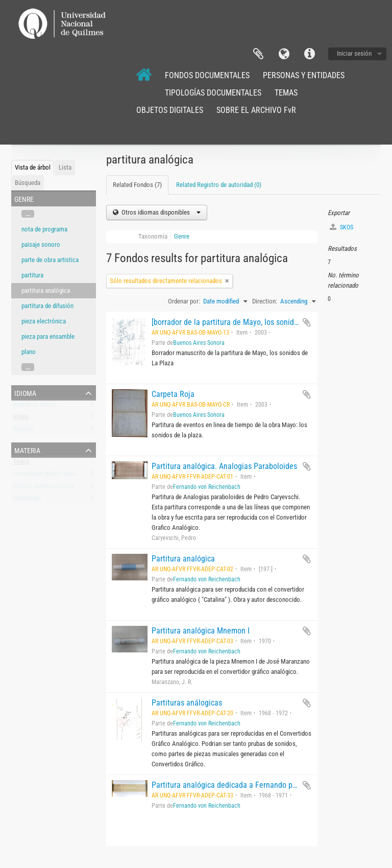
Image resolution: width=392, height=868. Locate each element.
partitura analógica (46, 290)
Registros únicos (35, 406)
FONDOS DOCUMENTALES (207, 75)
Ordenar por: (184, 301)
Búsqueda (28, 183)
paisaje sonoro (41, 244)
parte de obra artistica (50, 260)
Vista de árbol (33, 167)
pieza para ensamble (48, 336)
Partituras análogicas (187, 703)
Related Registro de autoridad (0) (219, 185)
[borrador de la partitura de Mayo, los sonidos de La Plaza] (248, 322)
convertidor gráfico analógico (52, 476)
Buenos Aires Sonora (199, 343)
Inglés (21, 419)
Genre (182, 236)
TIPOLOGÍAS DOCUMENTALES (213, 93)
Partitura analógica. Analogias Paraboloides (224, 466)
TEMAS (286, 93)
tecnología (27, 500)
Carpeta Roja (173, 394)
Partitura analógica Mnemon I (201, 631)
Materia (27, 450)
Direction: (265, 301)
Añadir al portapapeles (307, 322)
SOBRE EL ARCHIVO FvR (256, 110)
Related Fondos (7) (137, 185)
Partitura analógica (183, 559)
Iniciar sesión (354, 53)
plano (29, 352)
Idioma (284, 54)
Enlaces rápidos (309, 54)
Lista (65, 167)
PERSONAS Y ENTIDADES (304, 75)
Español (23, 431)
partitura (32, 275)
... (28, 214)
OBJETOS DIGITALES (170, 110)
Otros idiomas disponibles (160, 212)
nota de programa (44, 229)
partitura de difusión (47, 306)
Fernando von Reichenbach (207, 487)
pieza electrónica (44, 321)
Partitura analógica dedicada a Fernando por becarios (240, 785)
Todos (21, 464)
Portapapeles (258, 54)
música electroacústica (44, 488)
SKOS (341, 227)
